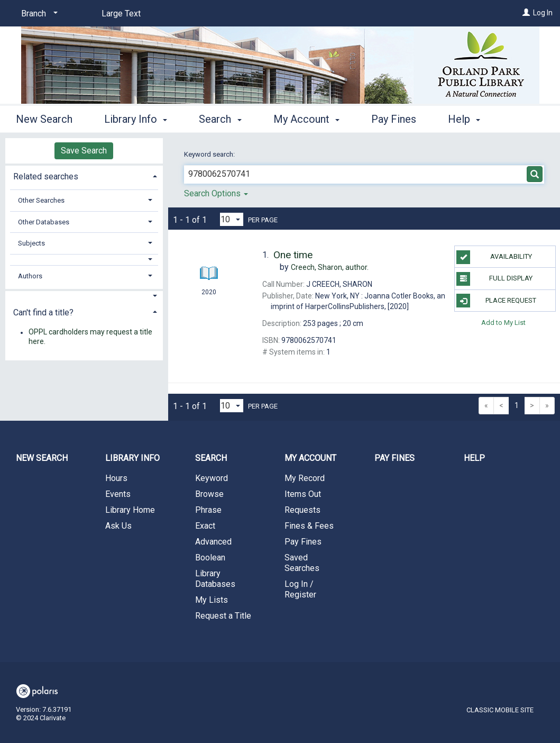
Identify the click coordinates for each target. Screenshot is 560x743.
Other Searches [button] (41, 200)
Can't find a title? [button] (43, 312)
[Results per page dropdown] (232, 219)
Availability (494, 257)
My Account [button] (306, 117)
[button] (84, 260)
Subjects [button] (31, 243)
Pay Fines (394, 117)
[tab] (84, 175)
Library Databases (215, 579)
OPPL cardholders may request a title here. (90, 337)
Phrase (208, 510)
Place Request (496, 301)
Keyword (212, 478)
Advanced (213, 542)
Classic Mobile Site (500, 710)
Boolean (210, 558)
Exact (205, 526)
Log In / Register (300, 589)
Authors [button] (30, 276)
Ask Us (118, 526)
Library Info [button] (136, 117)
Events (118, 494)
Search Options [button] (216, 193)
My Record (305, 478)
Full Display (494, 279)
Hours (116, 478)
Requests (302, 510)
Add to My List (503, 323)
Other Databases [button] (44, 222)
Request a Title (223, 616)
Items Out (303, 494)
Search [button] (220, 117)
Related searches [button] (46, 176)
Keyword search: (210, 154)
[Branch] (38, 14)
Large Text (121, 13)
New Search (44, 117)
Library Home (130, 510)
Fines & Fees (309, 526)
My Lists (212, 600)
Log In (543, 13)
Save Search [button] (84, 151)
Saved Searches (302, 563)
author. (330, 267)
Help (474, 458)
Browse (209, 494)
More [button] (469, 119)
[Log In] (526, 13)
